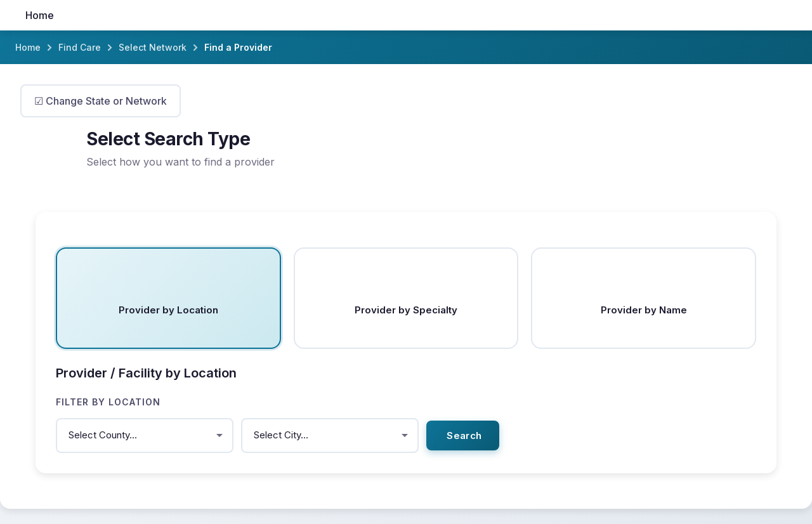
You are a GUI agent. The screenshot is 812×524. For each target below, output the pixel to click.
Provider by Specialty (406, 310)
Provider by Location (168, 310)
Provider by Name (644, 310)
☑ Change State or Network (101, 101)
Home (40, 15)
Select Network (153, 47)
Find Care (80, 47)
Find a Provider (238, 47)
